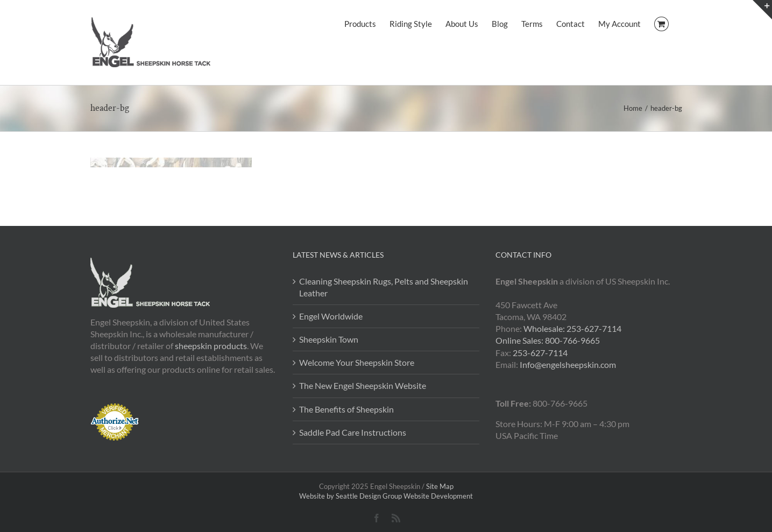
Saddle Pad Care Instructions (353, 432)
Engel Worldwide (331, 316)
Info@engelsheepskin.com (568, 364)
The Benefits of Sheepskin (346, 409)
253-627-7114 (540, 353)
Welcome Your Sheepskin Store (357, 362)
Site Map (440, 486)
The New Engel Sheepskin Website (363, 385)
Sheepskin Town (329, 339)
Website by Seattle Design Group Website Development (386, 496)
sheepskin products (211, 346)
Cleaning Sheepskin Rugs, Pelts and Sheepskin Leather (384, 287)
